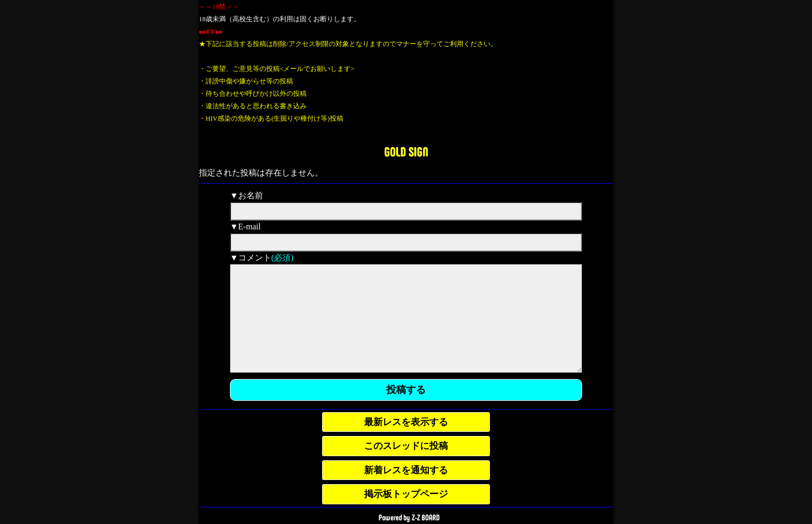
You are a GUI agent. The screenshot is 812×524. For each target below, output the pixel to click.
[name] (406, 211)
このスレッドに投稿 (406, 446)
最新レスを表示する (406, 422)
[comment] (406, 318)
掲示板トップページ (406, 494)
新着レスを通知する (406, 470)
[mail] (406, 242)
